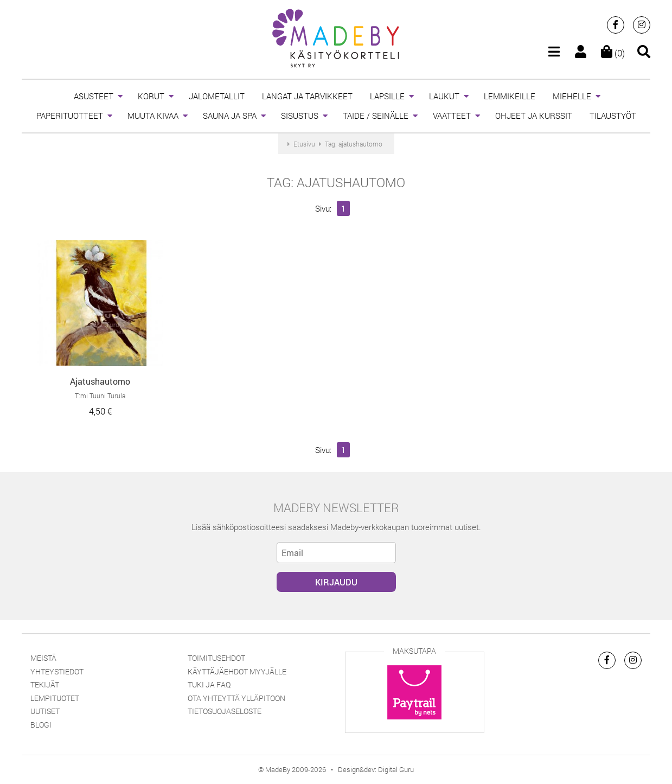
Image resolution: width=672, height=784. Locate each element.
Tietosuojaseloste (225, 711)
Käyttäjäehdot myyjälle (237, 671)
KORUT (151, 96)
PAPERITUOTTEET (70, 116)
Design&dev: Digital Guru (376, 769)
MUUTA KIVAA (153, 116)
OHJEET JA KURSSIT (534, 116)
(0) (613, 53)
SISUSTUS (300, 116)
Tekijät (45, 684)
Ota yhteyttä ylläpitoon (236, 698)
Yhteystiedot (57, 671)
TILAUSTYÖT (613, 116)
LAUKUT (444, 96)
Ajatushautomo (100, 381)
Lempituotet (55, 698)
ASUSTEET (94, 96)
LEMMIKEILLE (510, 96)
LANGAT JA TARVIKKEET (307, 96)
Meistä (43, 658)
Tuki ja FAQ (209, 684)
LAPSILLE (387, 96)
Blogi (41, 725)
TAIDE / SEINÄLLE (376, 116)
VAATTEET (452, 116)
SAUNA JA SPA (230, 116)
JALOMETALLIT (217, 96)
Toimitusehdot (216, 658)
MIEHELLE (572, 96)
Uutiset (45, 711)
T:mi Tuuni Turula (100, 396)
